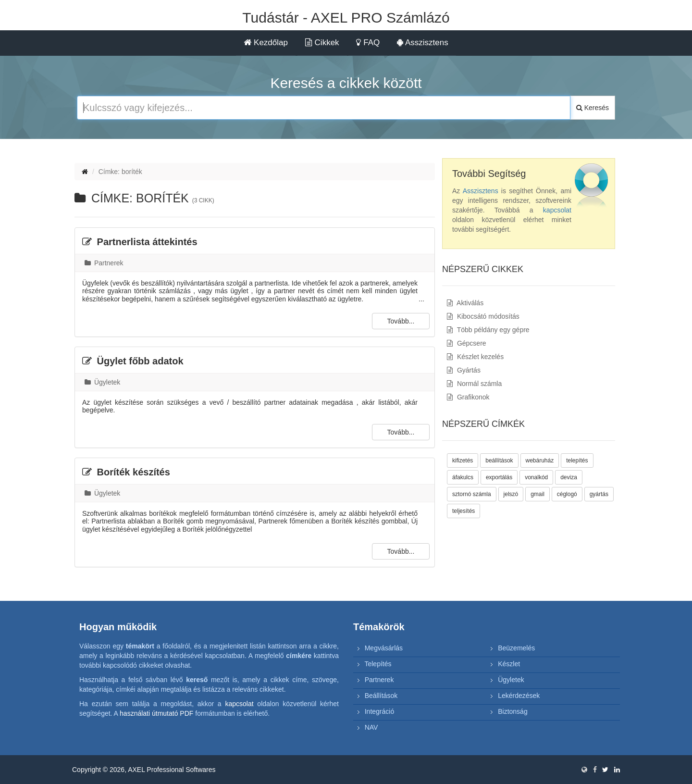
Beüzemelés (516, 648)
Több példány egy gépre (488, 330)
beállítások (499, 460)
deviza (569, 477)
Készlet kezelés (475, 357)
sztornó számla (472, 494)
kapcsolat (557, 210)
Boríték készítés (126, 472)
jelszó (511, 494)
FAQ (368, 43)
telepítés (577, 460)
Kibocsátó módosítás (483, 316)
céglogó (567, 494)
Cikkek (322, 43)
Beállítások (381, 696)
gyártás (599, 494)
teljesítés (463, 511)
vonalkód (536, 477)
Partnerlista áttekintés (140, 242)
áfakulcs (463, 477)
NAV (371, 727)
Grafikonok (468, 397)
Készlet (509, 664)
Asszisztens (423, 43)
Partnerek (104, 263)
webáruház (540, 460)
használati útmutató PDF (156, 713)
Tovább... (401, 321)
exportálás (499, 477)
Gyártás (464, 370)
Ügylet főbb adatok (133, 361)
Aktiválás (465, 303)
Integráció (379, 711)
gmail (538, 494)
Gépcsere (467, 343)
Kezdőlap (266, 43)
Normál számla (474, 384)
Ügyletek (102, 382)
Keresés (593, 108)
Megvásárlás (384, 648)
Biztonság (513, 711)
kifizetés (463, 460)
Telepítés (378, 664)
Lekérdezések (519, 696)
